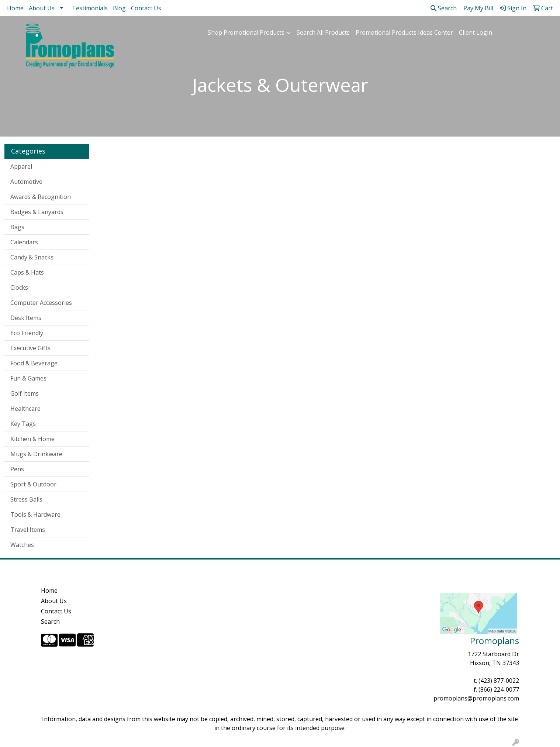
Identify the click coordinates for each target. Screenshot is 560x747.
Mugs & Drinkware (36, 454)
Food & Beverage (34, 363)
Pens (17, 469)
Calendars (24, 242)
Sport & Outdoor (33, 484)
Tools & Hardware (35, 514)
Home (15, 8)
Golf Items (25, 393)
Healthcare (25, 409)
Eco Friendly (27, 333)
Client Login (476, 32)
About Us (42, 8)
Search (444, 8)
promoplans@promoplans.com (476, 698)
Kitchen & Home (32, 439)
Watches (22, 545)
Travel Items (28, 530)
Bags (17, 227)
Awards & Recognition (41, 197)
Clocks (19, 288)
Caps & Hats (27, 272)
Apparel (21, 166)
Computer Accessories (41, 303)
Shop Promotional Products (246, 32)
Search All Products (323, 32)
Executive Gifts (30, 348)
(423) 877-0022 (499, 681)
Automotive (26, 182)
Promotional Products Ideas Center (404, 32)
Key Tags (23, 424)
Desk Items (26, 318)
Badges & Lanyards (37, 212)
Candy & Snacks (32, 257)
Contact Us (146, 8)
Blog (119, 8)
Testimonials (90, 8)
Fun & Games (28, 378)
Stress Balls (26, 499)
